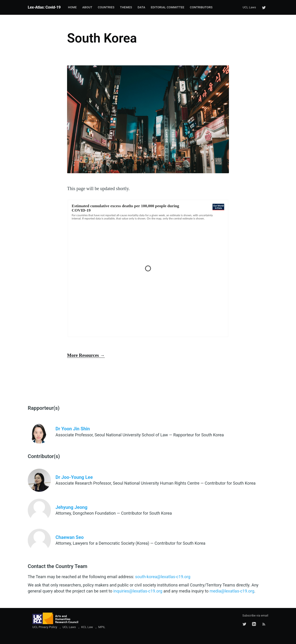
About (87, 7)
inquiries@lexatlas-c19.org (138, 591)
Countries (106, 7)
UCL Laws (249, 7)
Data (141, 7)
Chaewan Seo (70, 537)
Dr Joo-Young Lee (74, 477)
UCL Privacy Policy (45, 627)
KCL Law (87, 627)
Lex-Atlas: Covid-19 (44, 7)
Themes (126, 7)
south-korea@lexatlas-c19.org (163, 577)
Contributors (201, 7)
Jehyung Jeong (71, 507)
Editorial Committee (168, 7)
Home (72, 7)
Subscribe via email (255, 615)
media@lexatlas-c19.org (232, 591)
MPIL (102, 627)
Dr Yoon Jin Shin (73, 429)
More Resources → (86, 355)
